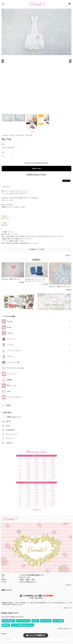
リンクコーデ (12, 374)
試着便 (9, 380)
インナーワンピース (14, 351)
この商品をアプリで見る (36, 249)
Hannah (10, 321)
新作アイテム (12, 386)
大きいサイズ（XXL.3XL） (16, 368)
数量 (3, 152)
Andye (9, 327)
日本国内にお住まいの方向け (36, 175)
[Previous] (3, 61)
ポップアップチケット (15, 397)
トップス (10, 345)
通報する (68, 256)
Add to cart (36, 169)
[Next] (70, 61)
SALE (9, 391)
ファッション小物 (13, 362)
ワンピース (11, 339)
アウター (10, 356)
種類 (3, 144)
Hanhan (10, 333)
